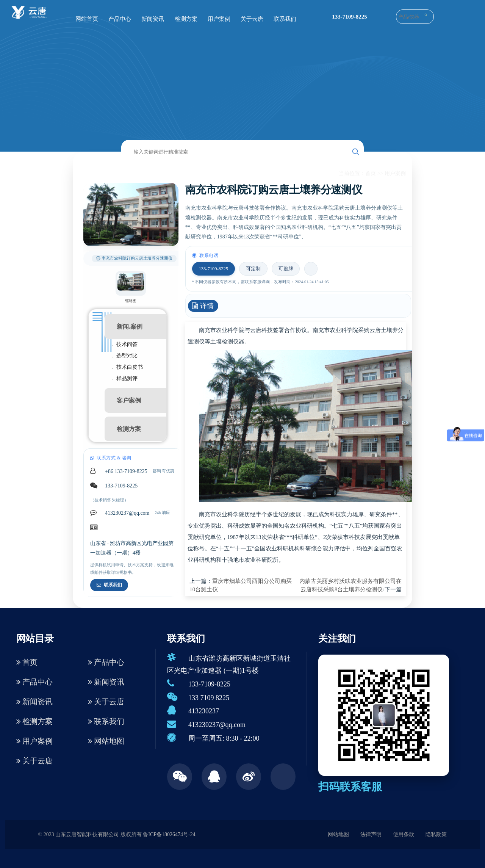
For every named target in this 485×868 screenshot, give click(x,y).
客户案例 (129, 400)
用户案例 (219, 19)
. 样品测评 (125, 378)
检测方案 (186, 19)
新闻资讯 (153, 19)
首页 (371, 173)
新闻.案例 (130, 327)
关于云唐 (252, 19)
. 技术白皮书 (128, 367)
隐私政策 (436, 834)
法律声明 (371, 834)
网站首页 (87, 19)
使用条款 (404, 834)
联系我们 (285, 19)
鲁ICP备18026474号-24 (169, 834)
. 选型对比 (125, 356)
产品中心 (120, 19)
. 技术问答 (125, 344)
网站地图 (106, 741)
